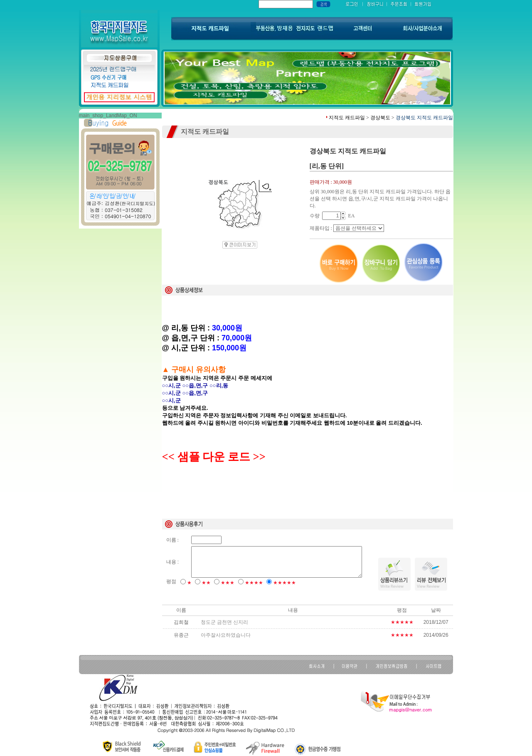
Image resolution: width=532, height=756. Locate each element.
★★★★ (254, 583)
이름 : (172, 540)
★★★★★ (284, 583)
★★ (206, 583)
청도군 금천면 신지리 (224, 622)
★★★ (228, 583)
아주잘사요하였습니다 (226, 635)
